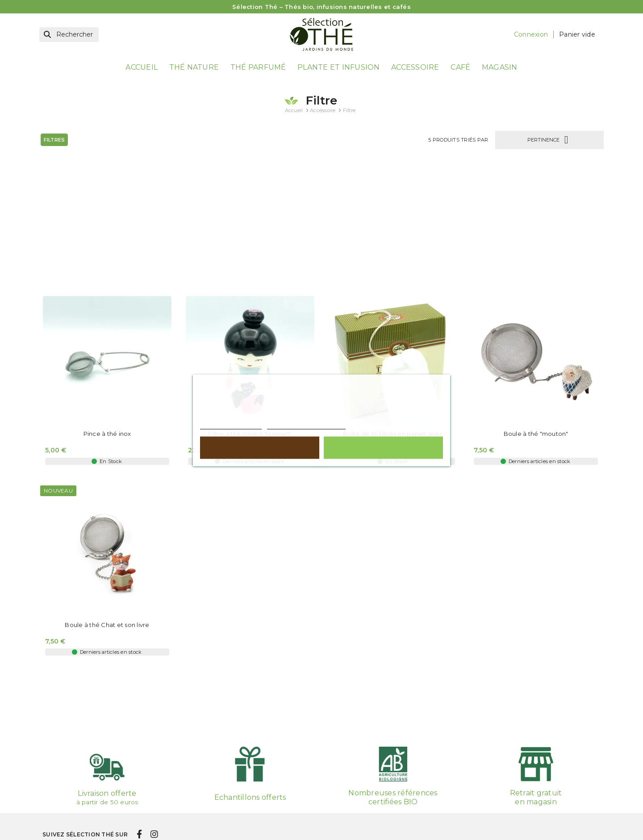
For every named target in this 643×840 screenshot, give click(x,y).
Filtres (55, 139)
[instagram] (154, 803)
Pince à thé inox (107, 311)
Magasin (500, 67)
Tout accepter (384, 447)
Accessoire (415, 67)
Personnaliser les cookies (306, 425)
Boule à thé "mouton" (536, 311)
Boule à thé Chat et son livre (107, 501)
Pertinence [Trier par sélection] (549, 140)
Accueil (142, 67)
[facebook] (139, 803)
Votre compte (360, 835)
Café (460, 67)
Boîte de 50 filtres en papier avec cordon (393, 314)
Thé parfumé (258, 67)
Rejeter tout (260, 447)
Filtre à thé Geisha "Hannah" (250, 311)
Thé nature (194, 67)
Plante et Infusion (339, 67)
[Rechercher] (69, 35)
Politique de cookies (231, 425)
